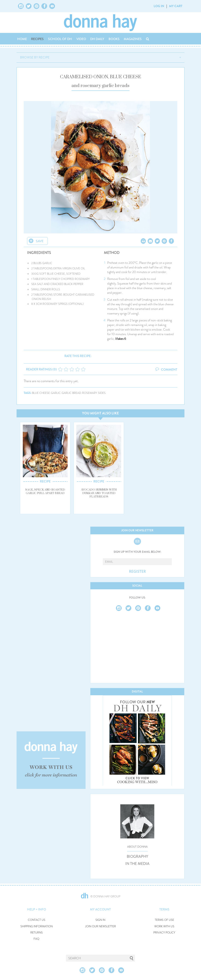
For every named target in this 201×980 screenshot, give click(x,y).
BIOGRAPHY (137, 857)
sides (102, 393)
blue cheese (41, 393)
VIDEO (81, 39)
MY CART (176, 6)
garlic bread (71, 393)
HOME (22, 39)
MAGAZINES (133, 39)
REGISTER (137, 572)
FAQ (36, 939)
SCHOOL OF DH (60, 39)
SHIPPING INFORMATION (37, 926)
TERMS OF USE (164, 920)
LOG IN (159, 6)
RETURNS (37, 933)
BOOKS (114, 39)
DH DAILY (97, 39)
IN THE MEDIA (137, 864)
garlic (56, 393)
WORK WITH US (164, 926)
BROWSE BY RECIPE (35, 57)
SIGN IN (100, 920)
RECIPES (37, 39)
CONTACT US (37, 920)
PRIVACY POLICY (164, 933)
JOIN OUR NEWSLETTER (100, 926)
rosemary (90, 393)
